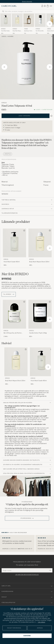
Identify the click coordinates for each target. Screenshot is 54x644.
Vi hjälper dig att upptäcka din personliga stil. (27, 504)
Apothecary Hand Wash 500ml (28, 31)
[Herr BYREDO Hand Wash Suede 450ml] (6, 20)
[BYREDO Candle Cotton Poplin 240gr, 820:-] (40, 319)
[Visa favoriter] (45, 6)
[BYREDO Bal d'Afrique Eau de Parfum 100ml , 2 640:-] (14, 319)
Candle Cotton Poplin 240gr (38, 333)
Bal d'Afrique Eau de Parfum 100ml (13, 333)
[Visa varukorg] (48, 6)
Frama (26, 29)
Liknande (16, 222)
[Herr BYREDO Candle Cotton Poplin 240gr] (40, 314)
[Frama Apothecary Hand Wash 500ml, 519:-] (29, 24)
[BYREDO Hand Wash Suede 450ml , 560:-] (6, 24)
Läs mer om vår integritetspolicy (27, 575)
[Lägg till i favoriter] (24, 231)
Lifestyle (8, 154)
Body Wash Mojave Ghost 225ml (17, 31)
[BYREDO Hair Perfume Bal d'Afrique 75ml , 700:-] (40, 24)
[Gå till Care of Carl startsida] (9, 6)
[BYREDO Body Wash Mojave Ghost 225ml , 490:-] (17, 24)
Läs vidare (42, 622)
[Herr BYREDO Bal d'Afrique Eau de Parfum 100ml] (14, 314)
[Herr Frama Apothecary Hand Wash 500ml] (29, 20)
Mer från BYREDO (15, 274)
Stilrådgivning (27, 502)
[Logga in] (42, 6)
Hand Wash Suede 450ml (5, 31)
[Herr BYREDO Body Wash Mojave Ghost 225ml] (17, 20)
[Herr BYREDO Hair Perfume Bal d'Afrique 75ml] (40, 20)
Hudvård (10, 36)
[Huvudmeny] (51, 6)
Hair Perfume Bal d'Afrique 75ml (40, 31)
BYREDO (3, 29)
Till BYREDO (9, 294)
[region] (27, 543)
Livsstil (4, 36)
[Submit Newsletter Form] (50, 570)
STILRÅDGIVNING (26, 518)
